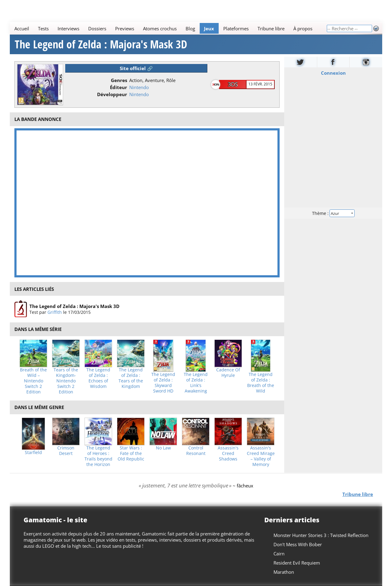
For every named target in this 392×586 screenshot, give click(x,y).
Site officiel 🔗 (136, 68)
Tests (43, 28)
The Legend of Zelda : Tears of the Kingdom (131, 378)
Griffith (55, 312)
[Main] (168, 28)
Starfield (33, 453)
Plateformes (236, 28)
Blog (190, 28)
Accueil (22, 28)
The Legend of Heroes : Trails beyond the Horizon (98, 456)
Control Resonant (196, 451)
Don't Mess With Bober (298, 544)
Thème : (333, 213)
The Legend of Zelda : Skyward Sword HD (163, 383)
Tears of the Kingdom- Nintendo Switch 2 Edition (66, 381)
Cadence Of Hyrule (228, 373)
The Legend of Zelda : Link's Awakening (196, 383)
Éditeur (119, 87)
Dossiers (97, 28)
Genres (119, 80)
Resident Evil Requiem (297, 563)
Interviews (68, 28)
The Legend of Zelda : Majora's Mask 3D (101, 44)
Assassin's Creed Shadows (228, 453)
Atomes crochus (160, 28)
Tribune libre (271, 28)
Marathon (284, 572)
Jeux (209, 28)
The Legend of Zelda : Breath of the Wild (261, 383)
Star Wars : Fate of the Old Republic (131, 453)
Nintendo (139, 87)
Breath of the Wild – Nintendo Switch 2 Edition (33, 381)
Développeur (112, 94)
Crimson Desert (66, 451)
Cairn (279, 554)
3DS (233, 84)
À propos (303, 28)
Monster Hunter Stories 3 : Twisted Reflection (321, 535)
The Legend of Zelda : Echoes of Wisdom (98, 378)
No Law (163, 448)
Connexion (333, 73)
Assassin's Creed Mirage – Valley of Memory (261, 456)
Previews (125, 28)
